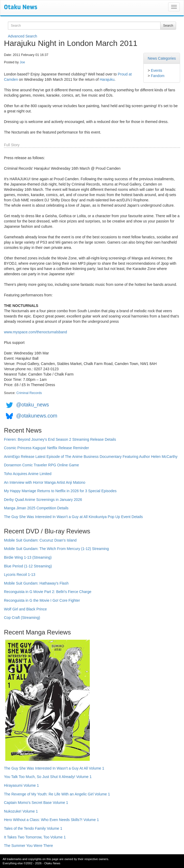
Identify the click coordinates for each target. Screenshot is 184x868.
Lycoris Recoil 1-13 (20, 575)
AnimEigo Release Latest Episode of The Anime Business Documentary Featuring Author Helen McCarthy (91, 457)
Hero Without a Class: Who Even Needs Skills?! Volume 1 (51, 820)
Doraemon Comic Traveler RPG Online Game (41, 465)
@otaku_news (32, 405)
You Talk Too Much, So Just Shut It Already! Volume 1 (48, 777)
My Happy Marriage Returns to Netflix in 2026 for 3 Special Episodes (60, 491)
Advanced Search (23, 36)
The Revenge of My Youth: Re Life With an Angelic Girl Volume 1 (57, 794)
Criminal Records (29, 393)
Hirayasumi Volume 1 (21, 785)
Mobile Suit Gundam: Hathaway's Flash (36, 583)
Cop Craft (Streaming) (22, 618)
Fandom (157, 76)
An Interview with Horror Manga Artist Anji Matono (45, 482)
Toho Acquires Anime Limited (28, 474)
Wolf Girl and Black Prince (25, 609)
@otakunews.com (37, 416)
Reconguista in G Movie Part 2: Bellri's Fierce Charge (48, 592)
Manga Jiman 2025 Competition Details (36, 508)
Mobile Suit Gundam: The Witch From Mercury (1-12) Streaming (56, 549)
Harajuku (107, 79)
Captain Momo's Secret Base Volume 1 (36, 803)
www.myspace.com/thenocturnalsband (36, 332)
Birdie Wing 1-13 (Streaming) (28, 557)
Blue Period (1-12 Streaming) (28, 566)
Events (156, 70)
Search (168, 26)
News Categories (162, 58)
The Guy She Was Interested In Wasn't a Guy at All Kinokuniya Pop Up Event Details (73, 517)
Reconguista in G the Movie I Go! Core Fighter (42, 600)
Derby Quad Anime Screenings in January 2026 (43, 500)
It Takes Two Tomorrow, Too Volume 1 (35, 837)
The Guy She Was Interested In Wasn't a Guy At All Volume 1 (54, 768)
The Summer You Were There (28, 846)
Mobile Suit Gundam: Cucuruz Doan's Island (40, 540)
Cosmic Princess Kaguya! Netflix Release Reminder (46, 448)
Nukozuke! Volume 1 (21, 811)
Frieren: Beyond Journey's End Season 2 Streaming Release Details (60, 439)
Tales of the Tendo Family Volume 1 (33, 828)
